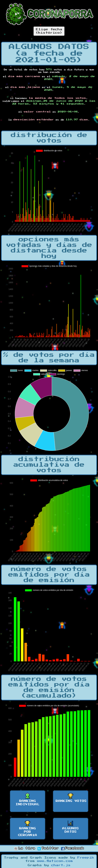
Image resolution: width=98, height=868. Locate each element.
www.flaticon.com (55, 861)
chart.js (61, 865)
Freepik (86, 858)
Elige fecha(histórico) (49, 31)
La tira (25, 848)
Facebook (73, 848)
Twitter (48, 848)
